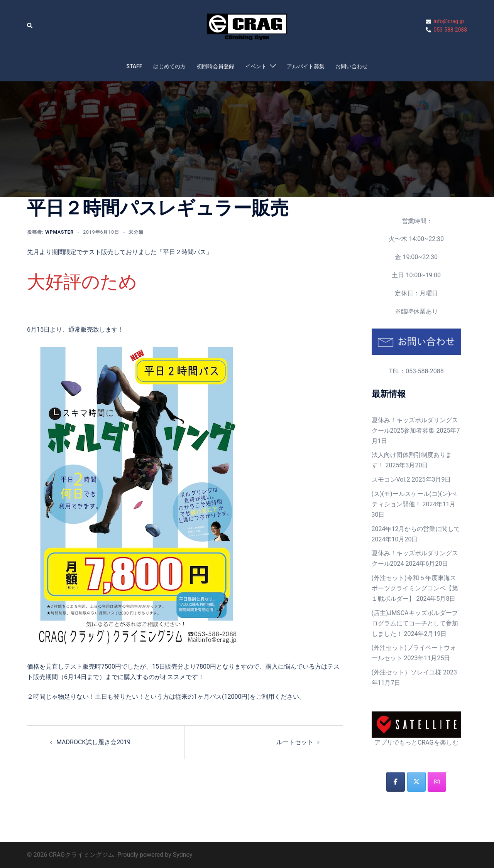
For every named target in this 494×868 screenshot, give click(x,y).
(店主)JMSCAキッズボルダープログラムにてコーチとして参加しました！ (415, 623)
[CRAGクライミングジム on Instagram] (437, 782)
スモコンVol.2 (391, 480)
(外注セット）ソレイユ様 (407, 672)
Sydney (183, 855)
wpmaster (59, 232)
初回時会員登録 (215, 66)
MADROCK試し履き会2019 (93, 742)
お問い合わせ (352, 66)
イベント (256, 66)
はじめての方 (169, 66)
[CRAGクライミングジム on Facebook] (396, 782)
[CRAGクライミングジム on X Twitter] (416, 782)
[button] (30, 26)
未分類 (136, 232)
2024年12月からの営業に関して (416, 529)
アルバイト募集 (306, 66)
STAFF (134, 66)
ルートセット (295, 742)
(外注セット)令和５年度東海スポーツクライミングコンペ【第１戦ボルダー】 (415, 588)
